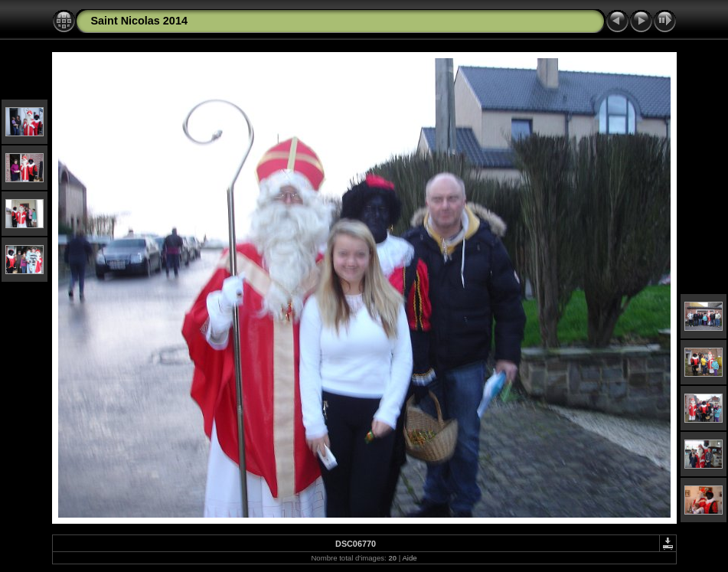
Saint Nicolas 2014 (139, 21)
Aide (409, 558)
